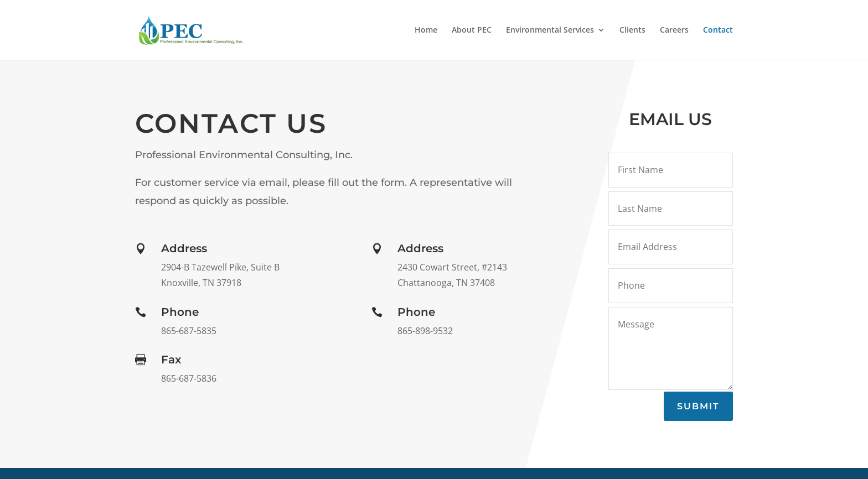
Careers (674, 30)
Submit (698, 406)
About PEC (472, 30)
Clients (632, 30)
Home (426, 30)
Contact (718, 30)
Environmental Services (550, 30)
